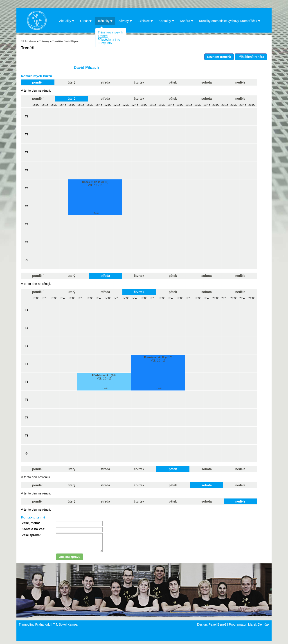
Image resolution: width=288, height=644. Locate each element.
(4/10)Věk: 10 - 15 (158, 359)
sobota (207, 82)
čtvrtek (139, 82)
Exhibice (145, 21)
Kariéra (187, 21)
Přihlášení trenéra (251, 57)
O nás (86, 21)
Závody (125, 21)
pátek (173, 82)
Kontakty (166, 21)
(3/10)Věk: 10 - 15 (95, 184)
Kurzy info (105, 43)
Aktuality (67, 21)
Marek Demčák (259, 628)
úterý (72, 82)
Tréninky (105, 21)
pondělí (38, 82)
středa (105, 82)
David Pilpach (72, 41)
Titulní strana (29, 41)
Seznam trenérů (219, 57)
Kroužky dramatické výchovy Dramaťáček (230, 21)
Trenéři (103, 36)
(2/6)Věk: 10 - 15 (104, 377)
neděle (240, 82)
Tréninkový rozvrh (110, 32)
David (96, 213)
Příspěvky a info (109, 40)
